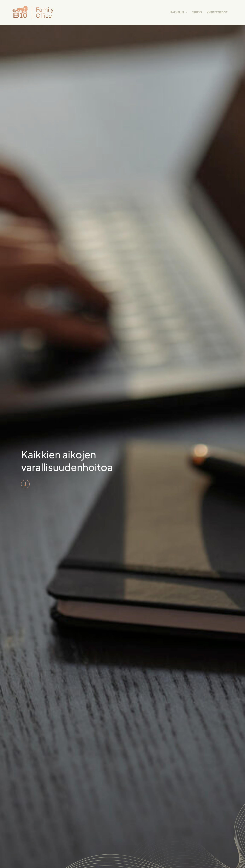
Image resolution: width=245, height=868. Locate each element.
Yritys (197, 12)
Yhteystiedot (217, 12)
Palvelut (180, 12)
